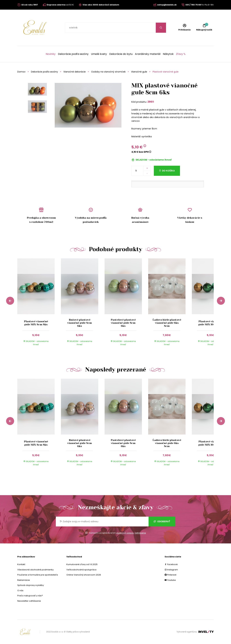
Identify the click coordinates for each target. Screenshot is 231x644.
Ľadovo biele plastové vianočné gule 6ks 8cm (167, 323)
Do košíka (168, 171)
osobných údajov (125, 533)
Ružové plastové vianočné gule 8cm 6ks (79, 323)
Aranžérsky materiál (148, 54)
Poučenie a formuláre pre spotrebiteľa (38, 575)
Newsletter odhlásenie (29, 601)
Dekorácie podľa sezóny (73, 54)
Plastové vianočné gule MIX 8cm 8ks (36, 323)
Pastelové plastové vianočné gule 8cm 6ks (123, 323)
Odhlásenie (140, 533)
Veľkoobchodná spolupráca (81, 570)
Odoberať (162, 521)
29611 (151, 102)
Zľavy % (181, 54)
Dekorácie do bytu (121, 54)
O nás (20, 591)
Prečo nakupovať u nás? (30, 596)
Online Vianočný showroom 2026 (84, 575)
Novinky (51, 54)
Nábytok (168, 54)
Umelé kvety (99, 54)
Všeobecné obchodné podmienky (35, 570)
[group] (39, 305)
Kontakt (21, 564)
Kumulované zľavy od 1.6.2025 (82, 564)
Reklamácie (24, 580)
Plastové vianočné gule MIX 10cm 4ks (210, 323)
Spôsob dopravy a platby (31, 585)
